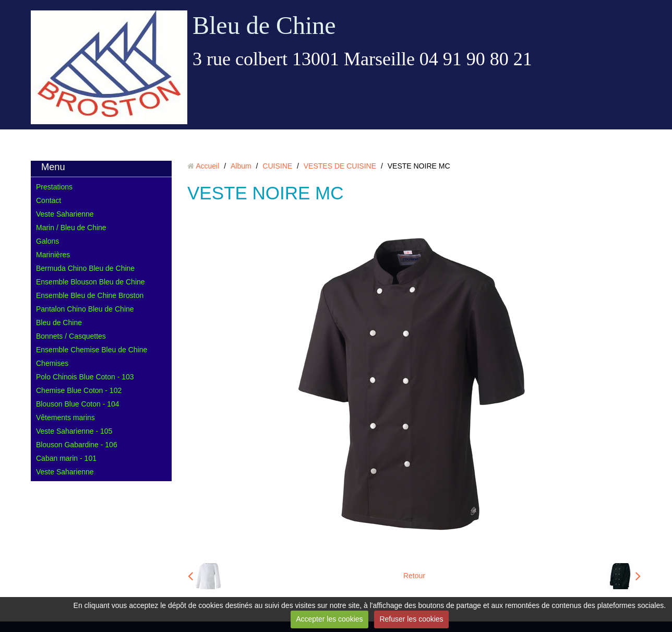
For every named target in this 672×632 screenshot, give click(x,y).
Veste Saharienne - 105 (74, 431)
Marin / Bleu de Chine (71, 228)
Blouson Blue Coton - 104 (78, 404)
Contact (49, 200)
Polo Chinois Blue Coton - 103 (85, 377)
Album (241, 166)
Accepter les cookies (329, 619)
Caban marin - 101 (66, 458)
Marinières (53, 255)
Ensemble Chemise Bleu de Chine (92, 350)
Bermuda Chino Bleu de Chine (85, 268)
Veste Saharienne (65, 214)
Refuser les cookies (411, 619)
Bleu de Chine (264, 25)
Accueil (207, 166)
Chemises (52, 363)
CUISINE (277, 166)
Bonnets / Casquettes (71, 336)
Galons (47, 241)
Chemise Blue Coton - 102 (79, 390)
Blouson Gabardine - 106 (77, 445)
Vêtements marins (65, 418)
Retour (414, 576)
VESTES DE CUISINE (340, 166)
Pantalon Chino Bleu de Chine (85, 309)
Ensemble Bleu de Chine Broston (90, 295)
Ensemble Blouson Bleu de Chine (91, 282)
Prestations (54, 187)
